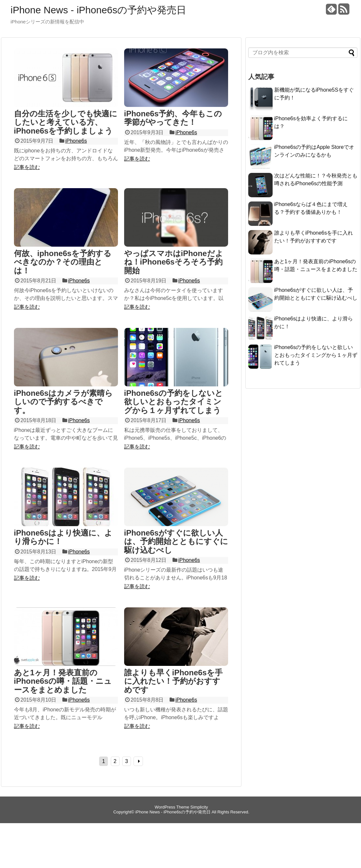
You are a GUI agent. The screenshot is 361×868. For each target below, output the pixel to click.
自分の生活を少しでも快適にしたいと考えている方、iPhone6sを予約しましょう (66, 122)
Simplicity (199, 807)
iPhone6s (76, 141)
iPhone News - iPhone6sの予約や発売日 (99, 10)
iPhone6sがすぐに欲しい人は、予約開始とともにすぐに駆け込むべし (176, 541)
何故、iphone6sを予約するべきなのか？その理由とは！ (63, 262)
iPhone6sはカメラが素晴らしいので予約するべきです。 (64, 402)
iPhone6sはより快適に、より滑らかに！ (63, 537)
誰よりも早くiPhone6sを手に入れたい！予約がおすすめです (174, 681)
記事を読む (27, 167)
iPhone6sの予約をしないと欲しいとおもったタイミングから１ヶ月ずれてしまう (174, 402)
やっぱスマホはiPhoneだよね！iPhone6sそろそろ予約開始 (174, 262)
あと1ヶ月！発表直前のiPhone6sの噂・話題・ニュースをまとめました (63, 681)
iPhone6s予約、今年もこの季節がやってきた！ (173, 118)
